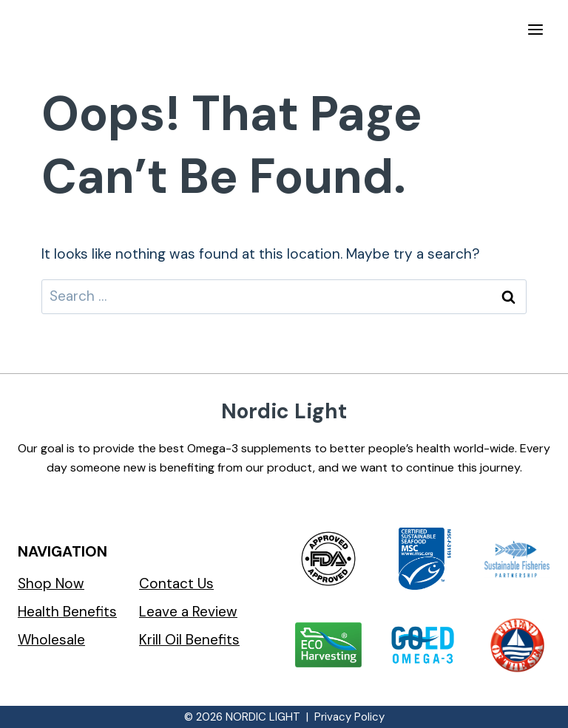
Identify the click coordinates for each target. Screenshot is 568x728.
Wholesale (51, 640)
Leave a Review (188, 612)
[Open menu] (535, 29)
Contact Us (176, 584)
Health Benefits (67, 612)
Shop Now (51, 584)
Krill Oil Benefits (189, 640)
